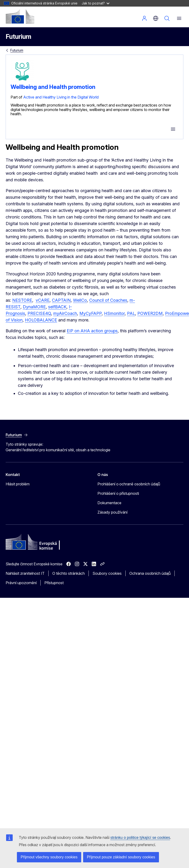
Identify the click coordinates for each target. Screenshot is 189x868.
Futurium (18, 37)
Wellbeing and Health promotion (53, 87)
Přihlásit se (144, 18)
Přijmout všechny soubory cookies (49, 857)
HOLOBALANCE (41, 320)
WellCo (80, 300)
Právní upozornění (21, 583)
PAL (131, 313)
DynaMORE (34, 307)
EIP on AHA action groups (92, 331)
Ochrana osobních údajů (150, 573)
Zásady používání (112, 512)
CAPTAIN (61, 300)
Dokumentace (109, 503)
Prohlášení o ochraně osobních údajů (129, 484)
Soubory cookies (107, 573)
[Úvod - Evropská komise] (20, 16)
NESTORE (22, 300)
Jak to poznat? (96, 3)
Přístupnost (54, 583)
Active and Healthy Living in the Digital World (61, 97)
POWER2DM (150, 313)
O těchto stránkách (69, 573)
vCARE (43, 300)
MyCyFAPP (91, 313)
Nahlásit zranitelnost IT (25, 573)
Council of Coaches (108, 300)
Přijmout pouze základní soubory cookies (121, 857)
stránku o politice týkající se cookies (140, 838)
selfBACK (57, 307)
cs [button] (156, 18)
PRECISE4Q (39, 313)
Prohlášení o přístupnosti (118, 493)
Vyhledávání (167, 18)
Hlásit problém (18, 484)
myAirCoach (65, 313)
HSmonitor (114, 313)
